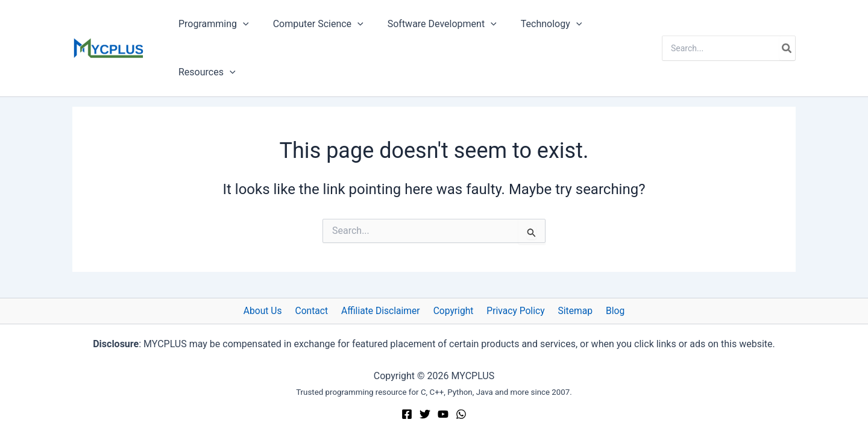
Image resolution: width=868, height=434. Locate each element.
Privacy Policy (514, 311)
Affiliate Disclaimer (383, 311)
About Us (270, 311)
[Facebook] (407, 414)
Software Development (430, 24)
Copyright (454, 311)
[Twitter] (425, 414)
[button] (241, 24)
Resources (205, 72)
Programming (211, 24)
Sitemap (571, 311)
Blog (608, 311)
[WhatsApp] (461, 414)
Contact (316, 311)
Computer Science (311, 24)
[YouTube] (443, 414)
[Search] (787, 48)
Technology (535, 24)
